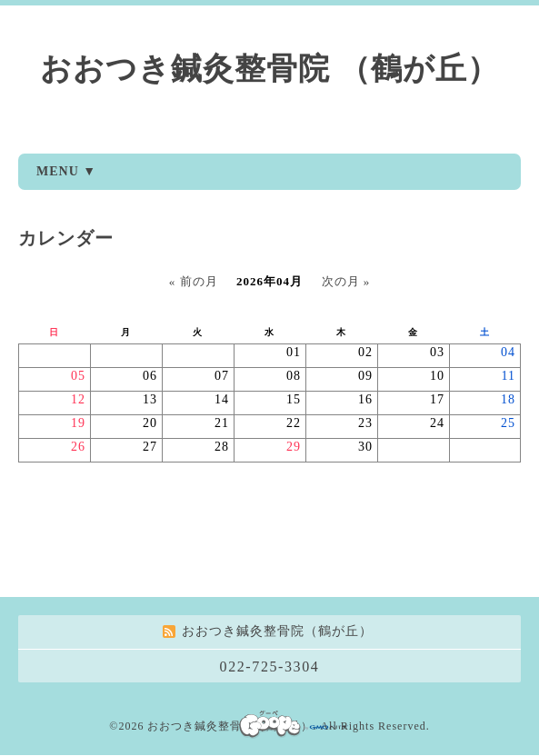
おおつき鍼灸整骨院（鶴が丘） (230, 726)
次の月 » (346, 281)
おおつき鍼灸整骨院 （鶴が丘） (269, 69)
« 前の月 (194, 281)
